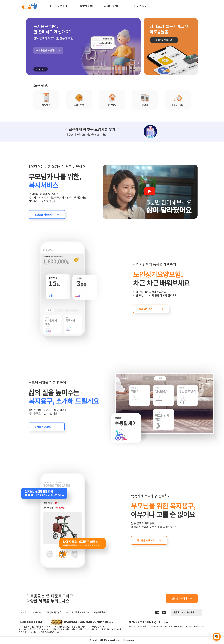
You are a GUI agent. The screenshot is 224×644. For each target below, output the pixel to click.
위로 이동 (217, 637)
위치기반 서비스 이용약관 (78, 612)
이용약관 (37, 612)
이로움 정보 (140, 6)
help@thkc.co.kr (159, 622)
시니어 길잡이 (112, 6)
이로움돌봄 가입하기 (46, 50)
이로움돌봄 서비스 (60, 6)
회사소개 (25, 612)
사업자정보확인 (63, 627)
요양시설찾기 (87, 6)
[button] (36, 69)
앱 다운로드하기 (162, 40)
